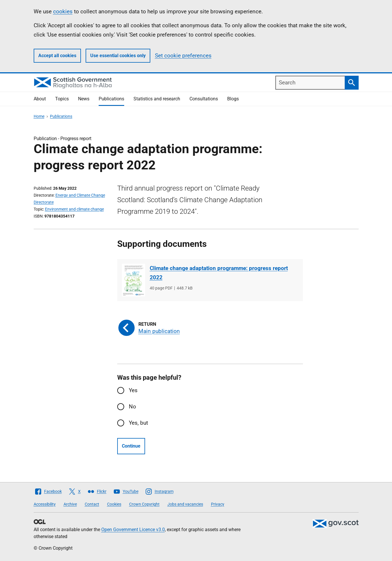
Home (39, 116)
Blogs (233, 99)
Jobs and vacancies (185, 504)
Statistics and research (157, 99)
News (84, 99)
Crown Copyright (144, 504)
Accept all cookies (57, 56)
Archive (70, 504)
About (40, 99)
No (132, 407)
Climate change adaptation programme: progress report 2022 (219, 273)
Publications (111, 99)
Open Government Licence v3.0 (133, 530)
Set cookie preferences (183, 56)
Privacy (218, 504)
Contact (92, 504)
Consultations (204, 99)
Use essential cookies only (118, 56)
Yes (133, 390)
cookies (63, 11)
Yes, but (138, 423)
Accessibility (45, 504)
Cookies (114, 504)
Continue (131, 446)
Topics (62, 99)
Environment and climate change (74, 209)
